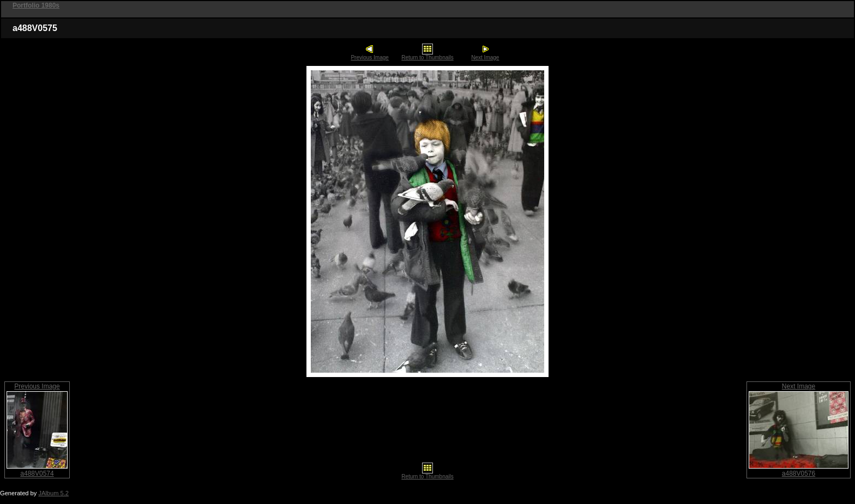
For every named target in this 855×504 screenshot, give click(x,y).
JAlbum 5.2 (53, 493)
